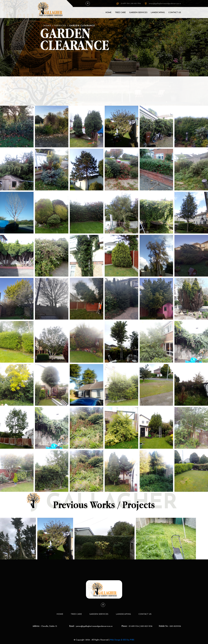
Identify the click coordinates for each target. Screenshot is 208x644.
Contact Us (175, 13)
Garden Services (138, 13)
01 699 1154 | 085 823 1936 (131, 4)
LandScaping (158, 13)
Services (60, 26)
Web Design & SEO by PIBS (122, 640)
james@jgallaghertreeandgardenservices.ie (165, 4)
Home (109, 13)
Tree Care (120, 13)
